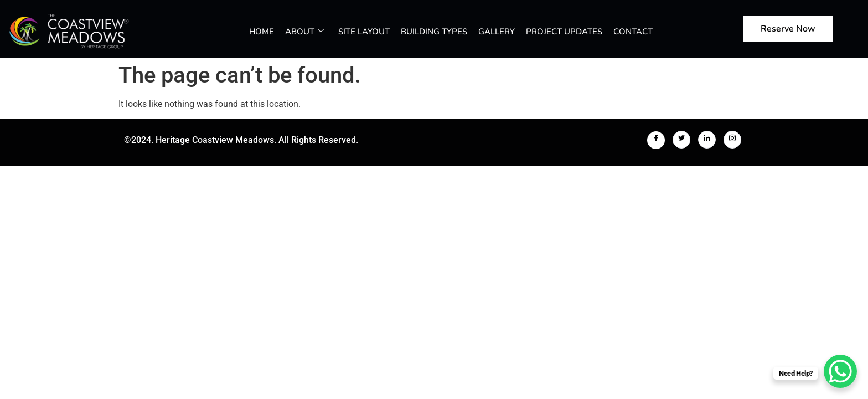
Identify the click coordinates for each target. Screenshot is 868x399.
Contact (633, 32)
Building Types (434, 32)
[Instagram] (732, 140)
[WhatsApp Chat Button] (840, 371)
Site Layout (364, 32)
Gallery (497, 32)
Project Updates (564, 32)
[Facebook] (656, 140)
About (304, 32)
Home (262, 32)
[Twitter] (681, 140)
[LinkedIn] (707, 140)
